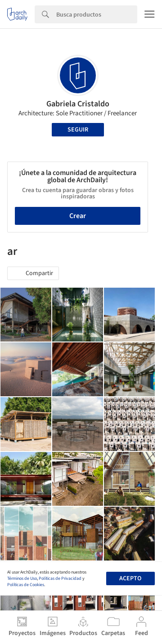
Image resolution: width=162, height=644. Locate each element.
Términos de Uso (22, 578)
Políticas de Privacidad (60, 578)
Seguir (78, 130)
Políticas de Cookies (26, 585)
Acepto (130, 578)
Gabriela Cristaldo (78, 104)
